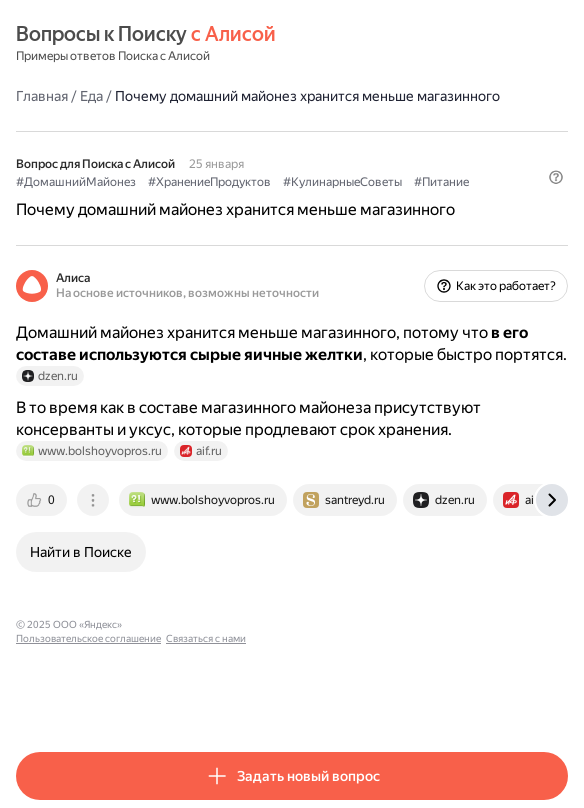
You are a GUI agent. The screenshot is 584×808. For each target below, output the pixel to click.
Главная (42, 96)
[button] (556, 177)
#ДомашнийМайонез (76, 182)
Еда (91, 96)
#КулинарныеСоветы (342, 182)
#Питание (441, 182)
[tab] (43, 500)
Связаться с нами (321, 624)
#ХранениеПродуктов (209, 182)
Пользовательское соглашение (203, 624)
